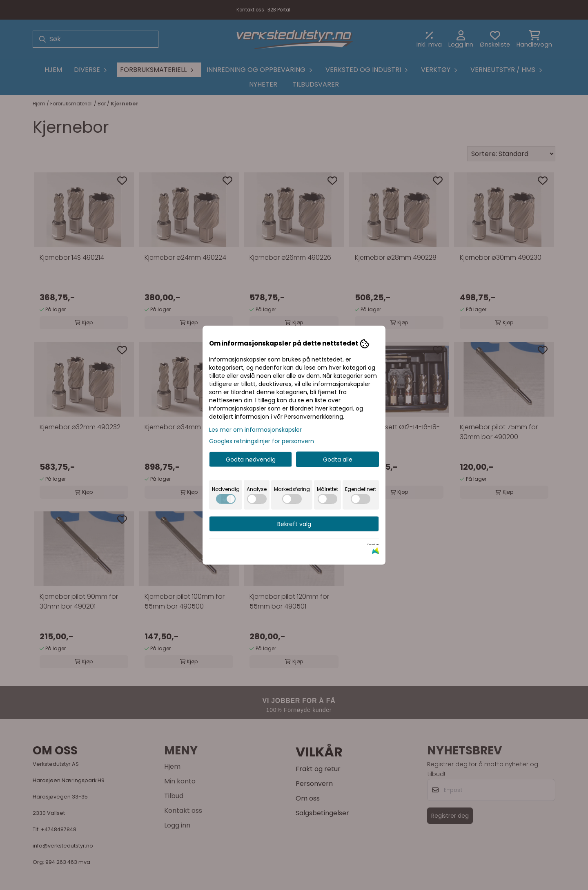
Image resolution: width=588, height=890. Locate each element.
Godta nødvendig (251, 459)
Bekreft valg (294, 524)
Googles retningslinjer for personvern (262, 441)
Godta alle (338, 459)
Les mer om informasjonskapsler (255, 429)
